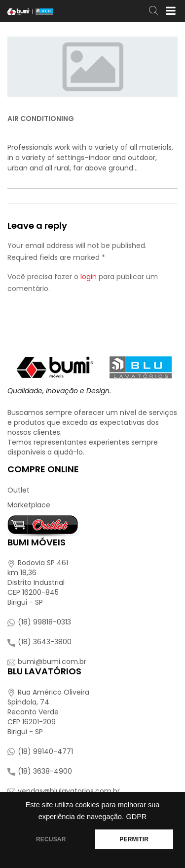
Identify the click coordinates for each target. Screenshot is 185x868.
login (89, 277)
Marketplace (29, 505)
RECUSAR (51, 839)
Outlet (18, 490)
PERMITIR (134, 839)
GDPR (136, 817)
